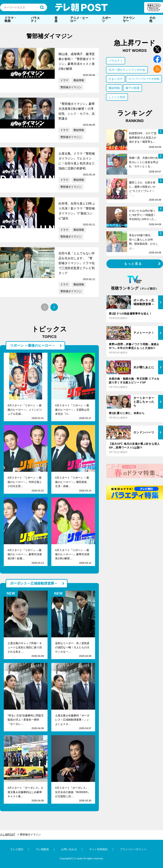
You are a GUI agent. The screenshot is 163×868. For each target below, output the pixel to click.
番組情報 (79, 80)
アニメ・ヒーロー (79, 19)
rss (157, 69)
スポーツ (106, 19)
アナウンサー (129, 19)
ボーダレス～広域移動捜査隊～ (34, 583)
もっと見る (133, 264)
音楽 (56, 19)
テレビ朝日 (17, 849)
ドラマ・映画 (11, 19)
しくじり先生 (117, 97)
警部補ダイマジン (71, 87)
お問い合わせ (69, 849)
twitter (157, 49)
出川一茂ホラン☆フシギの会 (127, 70)
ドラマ (64, 80)
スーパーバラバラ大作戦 (144, 79)
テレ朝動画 (42, 849)
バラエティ (35, 19)
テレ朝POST (81, 7)
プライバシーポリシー (133, 849)
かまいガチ (116, 79)
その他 (152, 19)
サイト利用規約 (98, 849)
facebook (157, 59)
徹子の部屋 (133, 88)
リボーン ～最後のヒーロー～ (33, 346)
